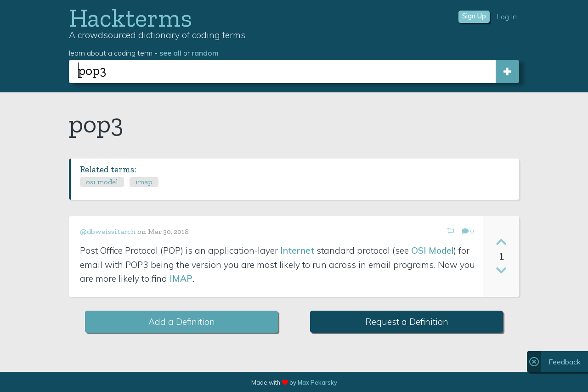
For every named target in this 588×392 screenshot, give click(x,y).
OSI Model (432, 250)
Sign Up (474, 16)
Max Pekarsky (317, 382)
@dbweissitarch (108, 231)
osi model (102, 182)
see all (170, 53)
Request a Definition (407, 322)
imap (144, 182)
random (205, 53)
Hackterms (130, 18)
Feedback (565, 362)
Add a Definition (182, 322)
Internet (297, 250)
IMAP (181, 278)
